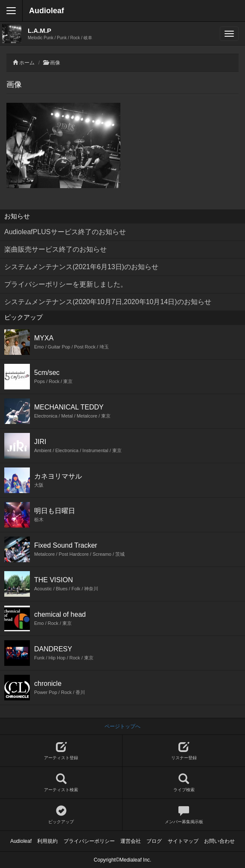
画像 (55, 63)
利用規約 (47, 841)
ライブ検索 (184, 783)
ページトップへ (122, 726)
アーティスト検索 (61, 783)
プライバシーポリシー (89, 841)
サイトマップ (183, 841)
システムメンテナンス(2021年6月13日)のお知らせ (81, 267)
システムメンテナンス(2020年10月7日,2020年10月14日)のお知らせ (108, 302)
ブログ (154, 841)
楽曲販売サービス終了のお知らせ (55, 249)
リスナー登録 (184, 751)
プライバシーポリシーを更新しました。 (66, 284)
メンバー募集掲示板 (184, 815)
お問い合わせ (219, 841)
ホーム (27, 63)
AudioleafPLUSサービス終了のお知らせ (65, 232)
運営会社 (131, 841)
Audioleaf (47, 11)
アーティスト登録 (61, 751)
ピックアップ (61, 815)
